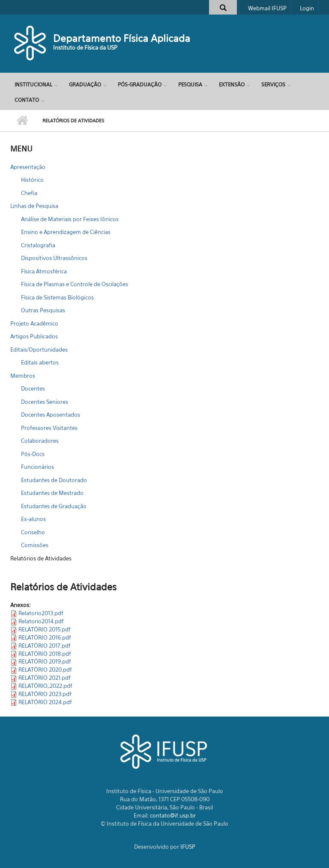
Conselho (33, 532)
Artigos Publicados (34, 336)
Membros (23, 376)
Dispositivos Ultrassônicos (54, 258)
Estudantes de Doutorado (54, 480)
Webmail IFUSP (267, 8)
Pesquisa (190, 84)
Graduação (85, 84)
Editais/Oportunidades (39, 350)
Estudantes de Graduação (54, 506)
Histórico (32, 180)
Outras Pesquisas (43, 310)
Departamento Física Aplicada (122, 38)
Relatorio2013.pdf (41, 613)
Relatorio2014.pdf (41, 621)
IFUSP (188, 847)
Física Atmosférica (44, 271)
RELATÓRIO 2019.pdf (45, 661)
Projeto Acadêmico (34, 323)
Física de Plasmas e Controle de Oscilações (75, 284)
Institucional (33, 84)
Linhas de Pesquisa (34, 206)
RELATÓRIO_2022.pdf (45, 686)
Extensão (232, 84)
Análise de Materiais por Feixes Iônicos (70, 219)
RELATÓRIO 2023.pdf (45, 694)
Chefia (29, 193)
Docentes (33, 388)
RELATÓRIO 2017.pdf (45, 646)
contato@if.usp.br (173, 815)
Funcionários (37, 467)
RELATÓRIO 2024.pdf (45, 702)
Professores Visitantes (49, 428)
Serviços (273, 84)
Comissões (35, 545)
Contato (27, 100)
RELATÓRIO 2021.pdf (45, 678)
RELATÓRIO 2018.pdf (45, 654)
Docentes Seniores (45, 402)
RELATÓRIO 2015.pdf (45, 629)
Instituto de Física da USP (85, 47)
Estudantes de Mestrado (52, 493)
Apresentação (28, 167)
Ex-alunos (33, 519)
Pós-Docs (33, 454)
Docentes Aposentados (51, 415)
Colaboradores (40, 441)
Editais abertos (40, 362)
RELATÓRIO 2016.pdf (45, 637)
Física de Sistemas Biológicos (57, 297)
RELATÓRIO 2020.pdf (45, 670)
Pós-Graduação (140, 84)
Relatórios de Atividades (41, 558)
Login (307, 8)
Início (22, 121)
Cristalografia (38, 245)
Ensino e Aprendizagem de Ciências (66, 232)
